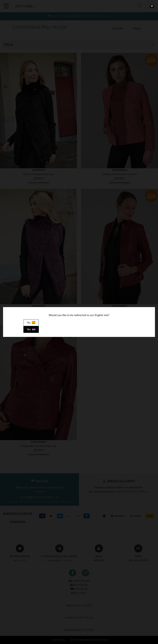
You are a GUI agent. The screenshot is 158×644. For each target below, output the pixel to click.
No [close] (31, 323)
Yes (31, 329)
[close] (152, 6)
